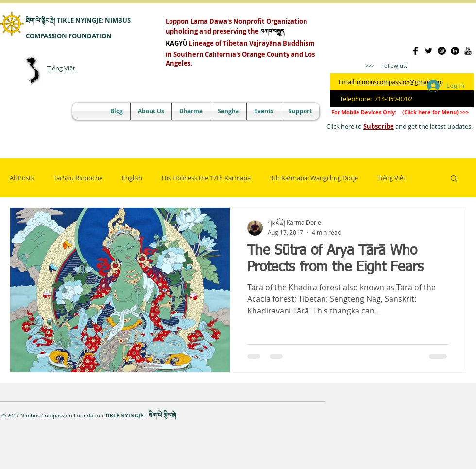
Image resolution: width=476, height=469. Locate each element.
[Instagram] (442, 51)
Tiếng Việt (61, 68)
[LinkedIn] (455, 51)
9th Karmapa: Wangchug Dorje (314, 178)
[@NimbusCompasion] (429, 51)
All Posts (22, 178)
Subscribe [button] (379, 126)
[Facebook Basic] (416, 51)
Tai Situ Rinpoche (78, 178)
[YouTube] (468, 51)
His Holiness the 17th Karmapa (206, 178)
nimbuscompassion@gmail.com (400, 82)
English (132, 178)
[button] (454, 179)
